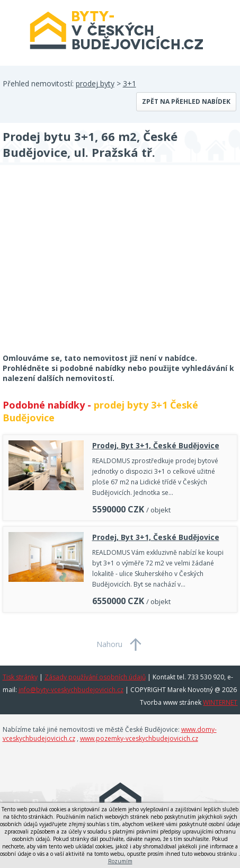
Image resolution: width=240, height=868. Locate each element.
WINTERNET (220, 702)
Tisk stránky (20, 677)
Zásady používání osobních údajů (95, 677)
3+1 (130, 83)
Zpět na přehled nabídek (186, 101)
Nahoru (109, 644)
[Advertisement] (82, 266)
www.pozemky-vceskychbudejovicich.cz (139, 738)
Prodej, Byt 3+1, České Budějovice (156, 445)
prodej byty (95, 83)
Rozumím (120, 861)
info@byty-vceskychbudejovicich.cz (71, 690)
